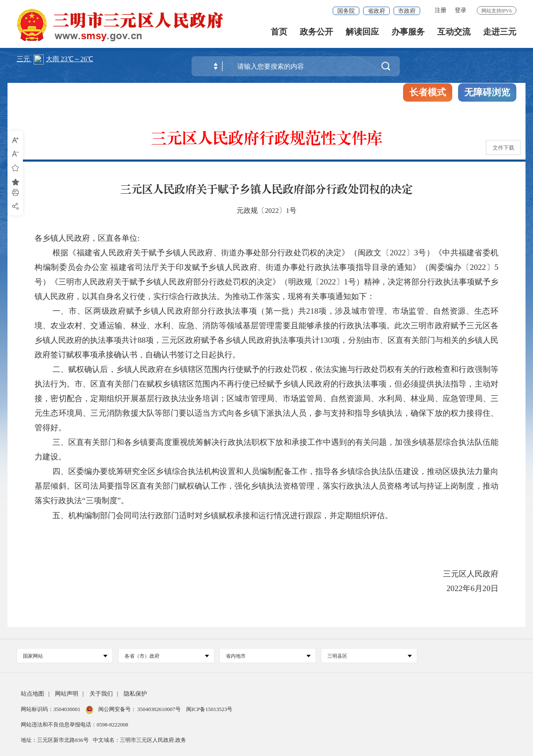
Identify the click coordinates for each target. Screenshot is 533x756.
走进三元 (500, 34)
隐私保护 (135, 694)
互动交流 (454, 34)
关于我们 (101, 694)
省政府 (376, 11)
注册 (441, 10)
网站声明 (67, 694)
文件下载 (503, 148)
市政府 (407, 11)
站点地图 (32, 694)
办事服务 (408, 34)
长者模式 (428, 92)
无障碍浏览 (487, 92)
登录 (461, 10)
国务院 (346, 11)
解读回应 (362, 34)
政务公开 (316, 34)
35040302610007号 (159, 709)
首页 (279, 34)
